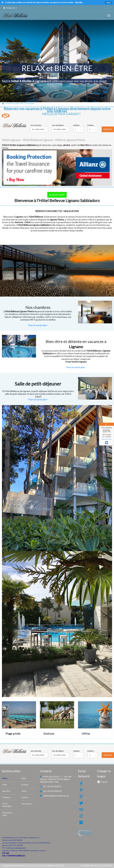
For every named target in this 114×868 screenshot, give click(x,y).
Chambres (6, 797)
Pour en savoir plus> (38, 325)
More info (79, 2)
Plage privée (13, 734)
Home (5, 778)
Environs (49, 734)
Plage (24, 778)
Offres (86, 734)
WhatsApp (57, 195)
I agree (109, 3)
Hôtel (5, 785)
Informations (27, 804)
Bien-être (6, 791)
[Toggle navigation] (109, 15)
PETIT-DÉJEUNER (7, 805)
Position (25, 797)
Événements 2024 (7, 814)
